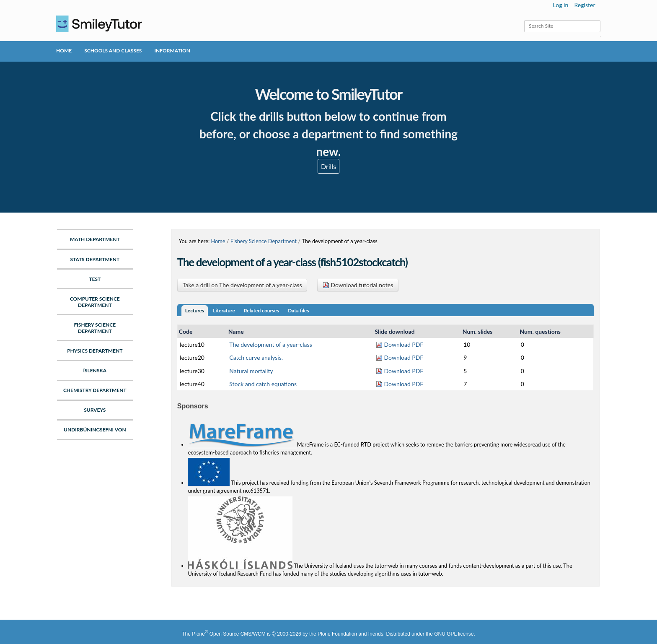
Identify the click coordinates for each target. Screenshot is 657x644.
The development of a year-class (270, 344)
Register (585, 5)
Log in (561, 5)
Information (172, 51)
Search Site (524, 20)
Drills (328, 166)
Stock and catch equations (263, 384)
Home (64, 51)
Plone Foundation (337, 634)
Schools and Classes (113, 51)
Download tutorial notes (358, 285)
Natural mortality (251, 371)
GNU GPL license (454, 634)
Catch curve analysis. (256, 357)
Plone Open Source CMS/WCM (229, 634)
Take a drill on (242, 285)
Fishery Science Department (264, 241)
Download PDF (400, 344)
